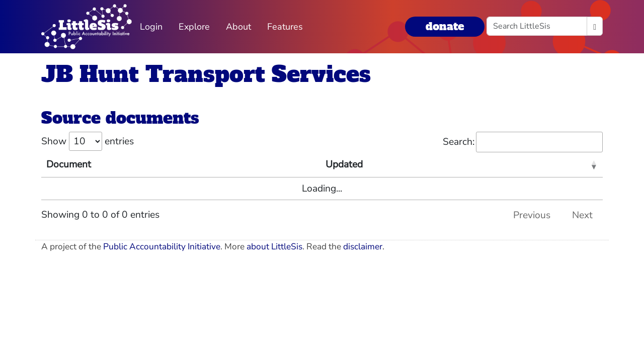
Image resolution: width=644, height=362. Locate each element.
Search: (523, 142)
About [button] (238, 27)
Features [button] (285, 27)
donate (445, 26)
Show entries (88, 141)
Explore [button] (194, 27)
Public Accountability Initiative (162, 247)
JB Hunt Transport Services (206, 74)
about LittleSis (274, 247)
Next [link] (582, 215)
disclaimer (363, 247)
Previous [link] (532, 215)
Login (151, 27)
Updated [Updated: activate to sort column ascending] (344, 164)
